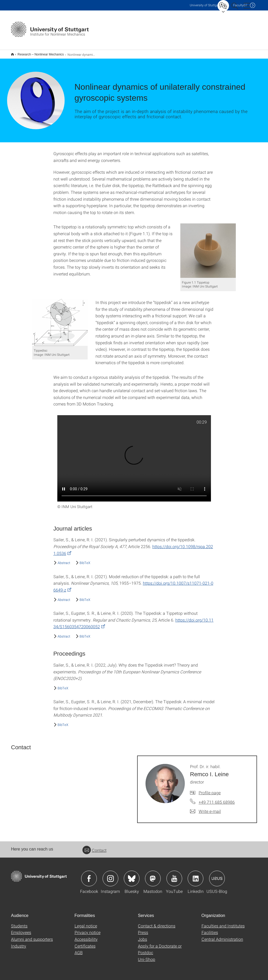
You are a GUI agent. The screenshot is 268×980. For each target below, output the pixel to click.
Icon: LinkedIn (196, 875)
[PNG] (208, 247)
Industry (19, 942)
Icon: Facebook (89, 875)
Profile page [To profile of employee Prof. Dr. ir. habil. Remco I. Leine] (210, 789)
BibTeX (85, 559)
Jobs (143, 936)
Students (19, 922)
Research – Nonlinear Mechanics (38, 53)
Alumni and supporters (32, 936)
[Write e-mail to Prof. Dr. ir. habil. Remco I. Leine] (205, 808)
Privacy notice (88, 929)
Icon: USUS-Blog (217, 875)
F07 (240, 5)
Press (143, 929)
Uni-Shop (147, 956)
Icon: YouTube (174, 875)
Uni (205, 5)
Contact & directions (157, 922)
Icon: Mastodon (153, 875)
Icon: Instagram (110, 875)
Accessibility (86, 936)
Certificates (85, 942)
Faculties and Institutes (223, 922)
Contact (94, 847)
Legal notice (86, 922)
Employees (21, 929)
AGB (79, 949)
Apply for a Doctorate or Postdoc (160, 946)
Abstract (64, 559)
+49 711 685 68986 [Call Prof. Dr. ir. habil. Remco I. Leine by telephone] (217, 799)
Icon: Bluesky (132, 875)
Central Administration (222, 936)
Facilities (210, 929)
